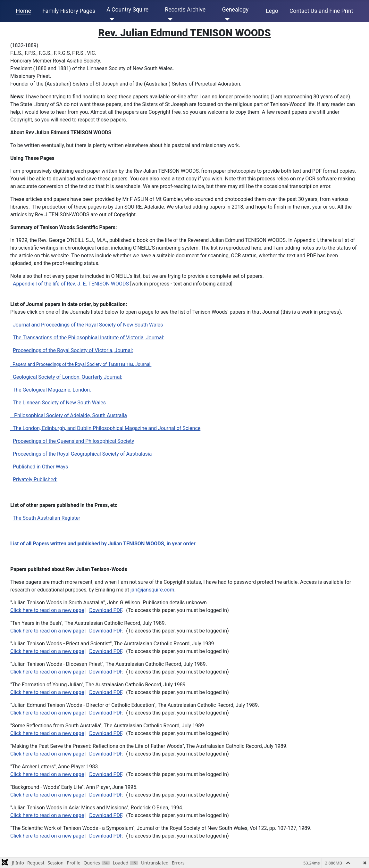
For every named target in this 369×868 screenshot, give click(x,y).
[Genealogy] (226, 19)
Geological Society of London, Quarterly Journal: (66, 377)
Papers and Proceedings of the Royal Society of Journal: (81, 364)
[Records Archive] (169, 19)
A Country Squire (127, 10)
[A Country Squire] (110, 19)
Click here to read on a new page (47, 610)
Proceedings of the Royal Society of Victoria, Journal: (73, 350)
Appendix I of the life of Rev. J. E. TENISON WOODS (71, 284)
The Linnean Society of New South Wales (58, 403)
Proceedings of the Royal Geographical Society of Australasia (82, 454)
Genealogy (235, 10)
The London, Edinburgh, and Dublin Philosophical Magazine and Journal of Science (105, 428)
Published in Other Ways (40, 467)
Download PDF (106, 610)
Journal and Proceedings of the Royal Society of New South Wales (87, 325)
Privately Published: (35, 479)
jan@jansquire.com (152, 590)
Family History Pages (69, 11)
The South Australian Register (47, 518)
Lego (272, 11)
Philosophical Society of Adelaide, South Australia (69, 415)
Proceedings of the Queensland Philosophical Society (73, 441)
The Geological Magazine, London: (52, 390)
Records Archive (185, 10)
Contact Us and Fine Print (321, 11)
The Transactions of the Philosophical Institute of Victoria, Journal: (88, 338)
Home (24, 11)
